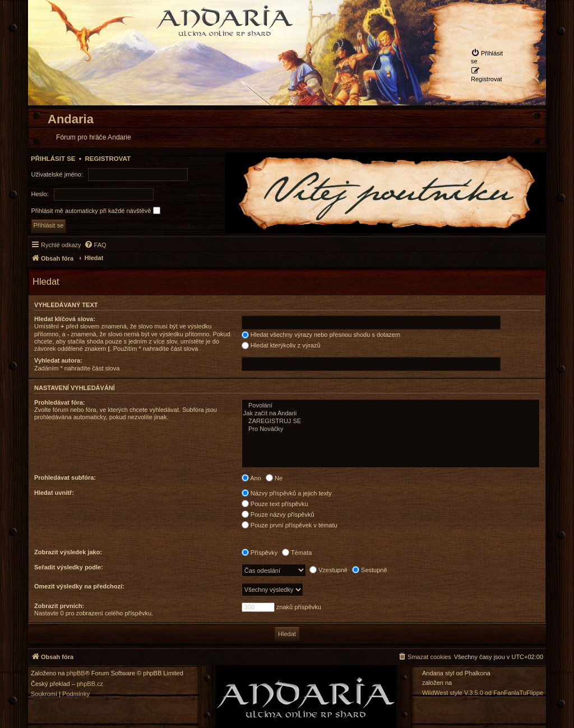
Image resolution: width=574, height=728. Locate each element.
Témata (297, 553)
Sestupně (370, 570)
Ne (274, 478)
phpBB (76, 673)
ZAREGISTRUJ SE (391, 421)
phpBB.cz (90, 684)
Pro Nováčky (391, 429)
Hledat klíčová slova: (65, 319)
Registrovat (108, 159)
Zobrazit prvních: (59, 606)
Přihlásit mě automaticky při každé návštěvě (96, 210)
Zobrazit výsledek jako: (68, 552)
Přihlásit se (53, 159)
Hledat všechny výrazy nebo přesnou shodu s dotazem (321, 335)
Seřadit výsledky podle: (69, 567)
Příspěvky (260, 553)
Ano (251, 478)
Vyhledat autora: (58, 360)
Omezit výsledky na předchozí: (79, 586)
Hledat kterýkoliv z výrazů (281, 345)
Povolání (391, 406)
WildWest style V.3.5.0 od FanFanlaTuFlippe (483, 693)
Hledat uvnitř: (54, 493)
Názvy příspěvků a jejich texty (287, 493)
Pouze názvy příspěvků (278, 514)
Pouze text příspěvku (275, 504)
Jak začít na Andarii (391, 414)
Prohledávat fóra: (59, 402)
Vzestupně (328, 570)
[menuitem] (489, 57)
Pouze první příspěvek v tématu (290, 525)
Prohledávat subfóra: (65, 477)
